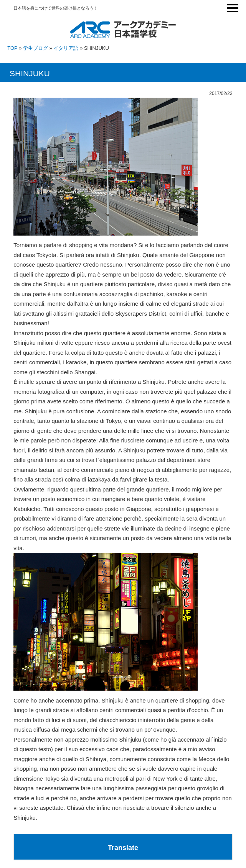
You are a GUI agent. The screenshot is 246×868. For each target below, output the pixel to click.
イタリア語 (66, 48)
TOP (12, 48)
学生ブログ (35, 48)
